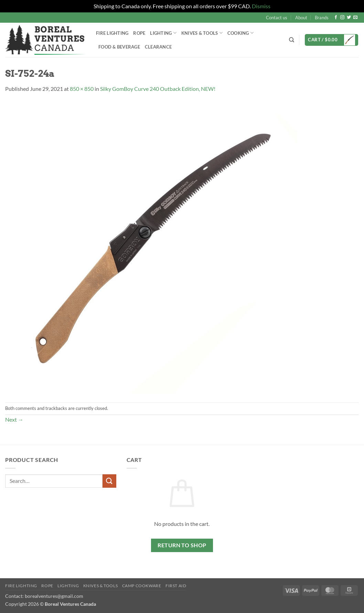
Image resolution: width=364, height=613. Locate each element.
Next (14, 419)
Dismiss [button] (261, 6)
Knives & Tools (202, 33)
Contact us (277, 18)
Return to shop (182, 545)
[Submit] (109, 481)
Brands (322, 18)
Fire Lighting (112, 33)
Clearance (158, 47)
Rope (139, 33)
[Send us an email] (355, 18)
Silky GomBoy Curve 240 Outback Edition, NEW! (158, 89)
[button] (331, 40)
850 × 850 (82, 89)
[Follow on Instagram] (342, 18)
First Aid (176, 586)
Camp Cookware (142, 586)
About (301, 18)
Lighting (163, 33)
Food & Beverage (119, 47)
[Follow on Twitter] (349, 18)
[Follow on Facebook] (336, 18)
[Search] (292, 40)
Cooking (240, 33)
